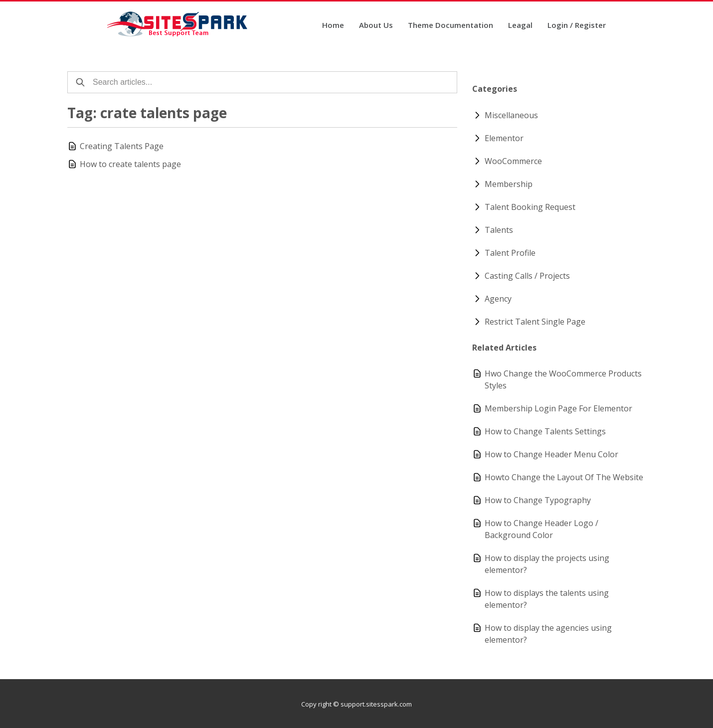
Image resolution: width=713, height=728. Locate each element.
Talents (499, 230)
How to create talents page (130, 164)
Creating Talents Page (122, 146)
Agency (498, 299)
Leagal (520, 26)
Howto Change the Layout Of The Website (564, 477)
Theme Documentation (450, 26)
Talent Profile (510, 253)
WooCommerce (513, 161)
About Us (376, 26)
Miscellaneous (511, 115)
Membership (509, 184)
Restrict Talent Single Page (535, 322)
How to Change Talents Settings (545, 431)
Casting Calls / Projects (527, 276)
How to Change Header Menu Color (551, 454)
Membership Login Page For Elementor (558, 408)
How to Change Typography (538, 500)
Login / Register (577, 26)
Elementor (504, 138)
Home (333, 26)
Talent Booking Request (530, 207)
